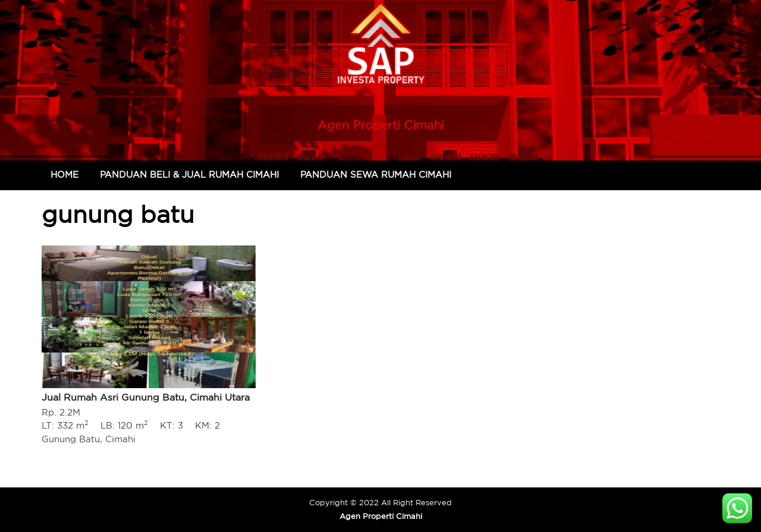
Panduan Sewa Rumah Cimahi (376, 174)
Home (65, 174)
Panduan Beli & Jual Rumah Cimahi (189, 174)
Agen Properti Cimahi (381, 125)
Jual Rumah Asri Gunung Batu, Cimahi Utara (146, 397)
